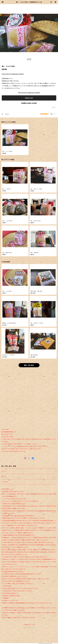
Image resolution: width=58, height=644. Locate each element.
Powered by (29, 627)
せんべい (4, 471)
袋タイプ (4, 476)
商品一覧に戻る (29, 365)
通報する (54, 107)
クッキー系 (4, 482)
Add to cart (29, 98)
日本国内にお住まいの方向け (29, 103)
